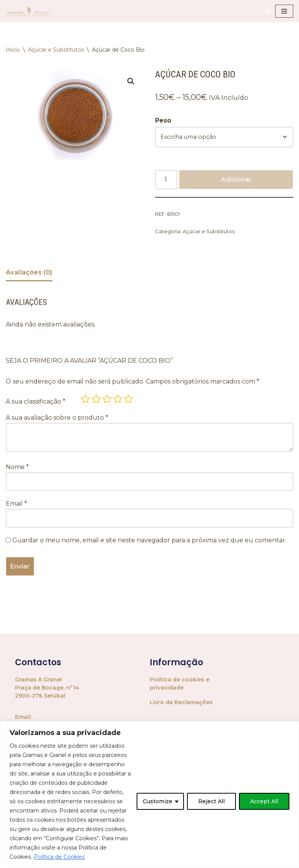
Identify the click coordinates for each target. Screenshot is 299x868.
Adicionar (236, 180)
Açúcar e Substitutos (56, 50)
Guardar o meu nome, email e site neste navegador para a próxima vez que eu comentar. (149, 541)
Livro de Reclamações (181, 703)
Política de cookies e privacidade (180, 684)
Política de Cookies (59, 857)
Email (16, 504)
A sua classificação (36, 402)
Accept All (264, 801)
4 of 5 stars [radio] (118, 399)
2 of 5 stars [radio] (96, 399)
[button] (131, 81)
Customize (158, 801)
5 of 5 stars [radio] (129, 399)
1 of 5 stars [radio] (85, 399)
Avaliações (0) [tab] (29, 273)
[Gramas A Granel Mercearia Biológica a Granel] (29, 11)
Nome (17, 468)
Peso (163, 120)
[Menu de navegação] (284, 11)
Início (13, 50)
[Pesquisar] (268, 11)
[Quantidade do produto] (166, 180)
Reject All (211, 801)
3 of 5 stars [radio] (107, 399)
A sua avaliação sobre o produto (57, 418)
